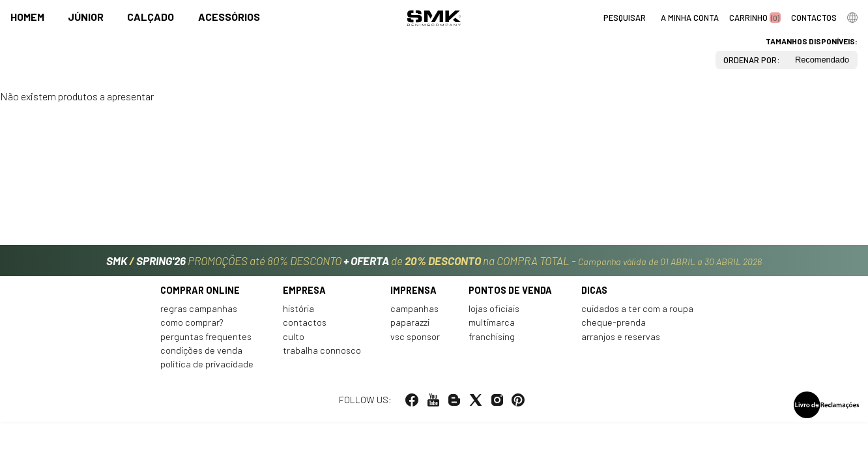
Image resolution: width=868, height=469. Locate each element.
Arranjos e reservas (621, 342)
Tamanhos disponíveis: (812, 41)
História (298, 315)
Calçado (151, 17)
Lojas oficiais (494, 315)
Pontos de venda (510, 296)
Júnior (86, 17)
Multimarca (492, 329)
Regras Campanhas (199, 315)
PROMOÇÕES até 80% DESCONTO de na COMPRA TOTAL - (434, 261)
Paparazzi (410, 329)
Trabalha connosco (322, 357)
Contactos (305, 329)
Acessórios (229, 17)
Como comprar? (192, 329)
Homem (27, 17)
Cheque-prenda (614, 329)
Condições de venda (201, 357)
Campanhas (414, 315)
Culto (294, 342)
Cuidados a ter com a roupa (637, 315)
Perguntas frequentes (206, 342)
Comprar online (200, 296)
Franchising (492, 342)
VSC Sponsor (415, 342)
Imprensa (413, 296)
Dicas (594, 296)
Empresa (304, 296)
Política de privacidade (207, 370)
